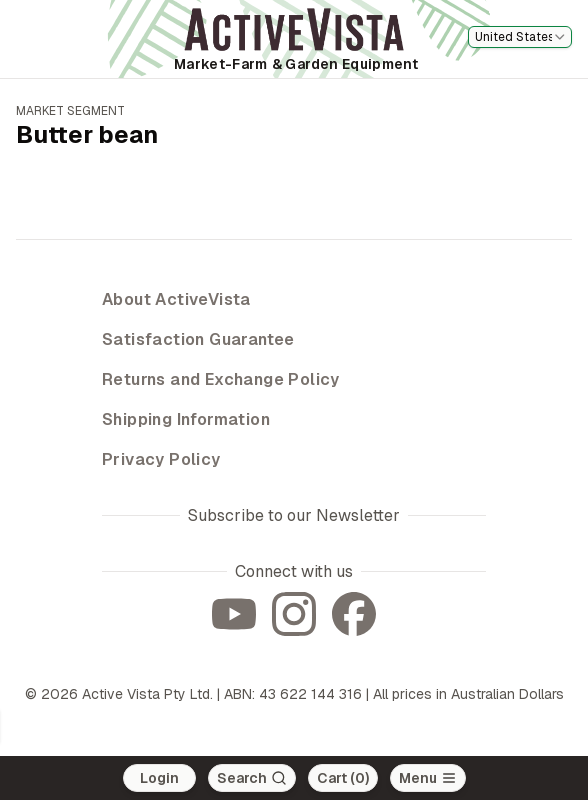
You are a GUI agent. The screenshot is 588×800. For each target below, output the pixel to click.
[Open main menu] (428, 778)
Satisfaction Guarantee (198, 339)
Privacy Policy (161, 459)
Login (159, 778)
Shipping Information (186, 419)
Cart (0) (343, 778)
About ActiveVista (176, 299)
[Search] (252, 778)
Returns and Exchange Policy (221, 379)
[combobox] (520, 37)
